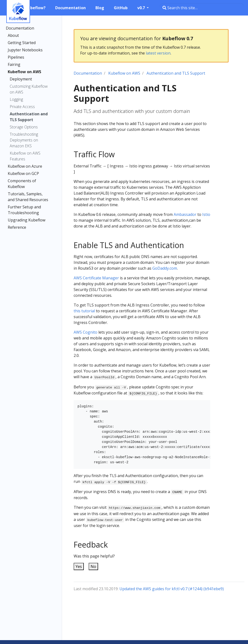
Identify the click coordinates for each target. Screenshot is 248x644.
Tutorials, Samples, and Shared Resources (28, 197)
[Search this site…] (202, 8)
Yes (79, 566)
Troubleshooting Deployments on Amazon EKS (24, 140)
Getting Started (22, 43)
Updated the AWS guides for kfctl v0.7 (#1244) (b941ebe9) (172, 589)
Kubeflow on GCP (23, 173)
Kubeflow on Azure (25, 166)
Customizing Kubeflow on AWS (29, 89)
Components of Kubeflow (22, 184)
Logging (16, 99)
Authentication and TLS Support (29, 117)
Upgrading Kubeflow (27, 220)
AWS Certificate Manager (96, 278)
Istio (206, 214)
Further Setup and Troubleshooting (24, 210)
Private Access (22, 107)
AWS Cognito (85, 332)
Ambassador (185, 214)
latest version (158, 53)
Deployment (21, 79)
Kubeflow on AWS (24, 72)
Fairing (14, 64)
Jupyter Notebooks (25, 50)
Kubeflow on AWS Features (25, 156)
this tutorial (84, 311)
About (13, 35)
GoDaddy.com (165, 268)
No (93, 566)
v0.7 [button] (142, 8)
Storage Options (24, 127)
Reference (17, 227)
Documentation (20, 28)
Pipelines (16, 57)
